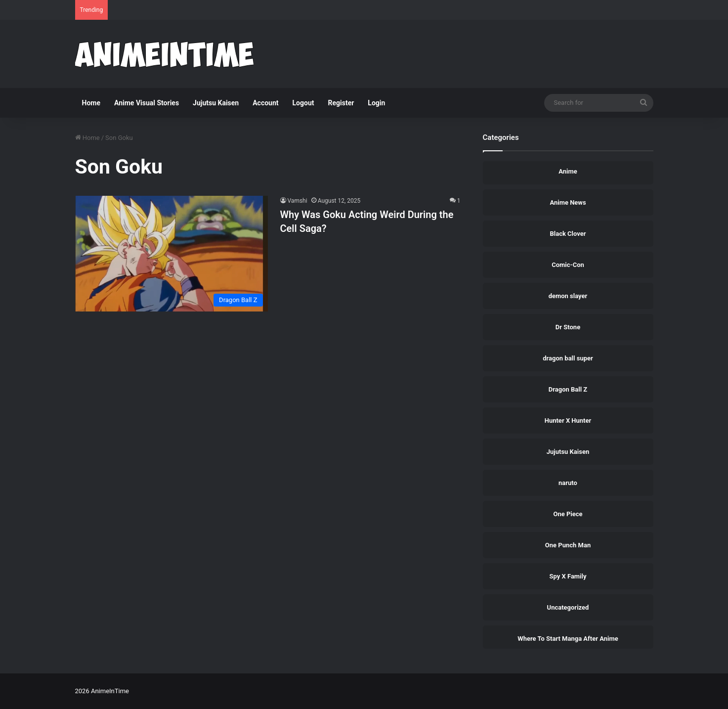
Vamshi (298, 201)
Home (91, 103)
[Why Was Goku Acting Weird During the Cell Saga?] (171, 254)
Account (265, 103)
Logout (303, 103)
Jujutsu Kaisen (216, 103)
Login (376, 103)
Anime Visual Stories (147, 103)
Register (341, 103)
